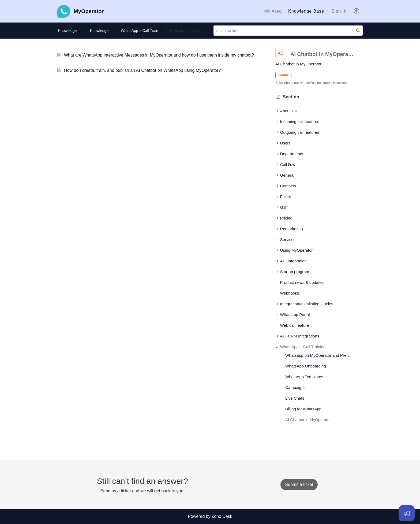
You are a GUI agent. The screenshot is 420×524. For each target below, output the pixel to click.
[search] (288, 31)
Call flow (288, 164)
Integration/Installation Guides (307, 304)
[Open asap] (407, 513)
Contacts (288, 186)
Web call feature (295, 325)
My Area (273, 11)
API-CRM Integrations (300, 336)
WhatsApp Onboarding (306, 366)
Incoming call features (300, 122)
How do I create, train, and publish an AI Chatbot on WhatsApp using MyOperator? (142, 70)
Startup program (295, 272)
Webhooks (290, 293)
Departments (292, 154)
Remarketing (292, 229)
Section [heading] (291, 97)
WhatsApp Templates (304, 377)
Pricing (286, 218)
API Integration (293, 261)
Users (285, 143)
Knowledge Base (306, 11)
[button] (357, 11)
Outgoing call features (300, 132)
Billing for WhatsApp (303, 409)
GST (284, 207)
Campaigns (295, 387)
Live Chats (295, 398)
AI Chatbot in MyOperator (308, 420)
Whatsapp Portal (295, 315)
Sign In (339, 11)
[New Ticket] (299, 484)
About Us (288, 111)
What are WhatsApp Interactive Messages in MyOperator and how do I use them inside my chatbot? (159, 55)
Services (288, 239)
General (287, 175)
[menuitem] (273, 11)
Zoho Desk (222, 516)
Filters (286, 197)
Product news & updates (302, 282)
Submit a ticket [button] (299, 484)
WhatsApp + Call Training (144, 31)
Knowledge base (105, 31)
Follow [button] (283, 75)
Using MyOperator (297, 250)
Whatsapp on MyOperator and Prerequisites (319, 355)
